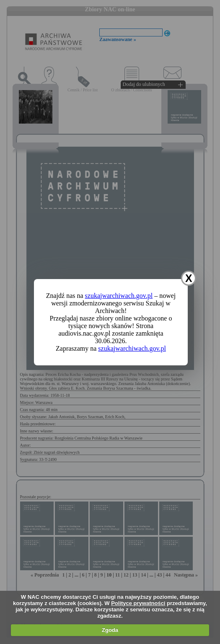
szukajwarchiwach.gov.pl (119, 296)
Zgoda (110, 630)
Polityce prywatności (138, 603)
